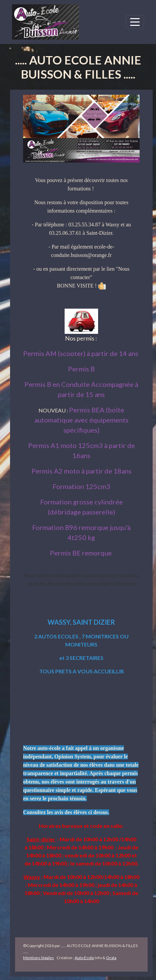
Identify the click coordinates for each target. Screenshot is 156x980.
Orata (111, 958)
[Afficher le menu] (135, 22)
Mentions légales (38, 958)
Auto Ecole (84, 958)
